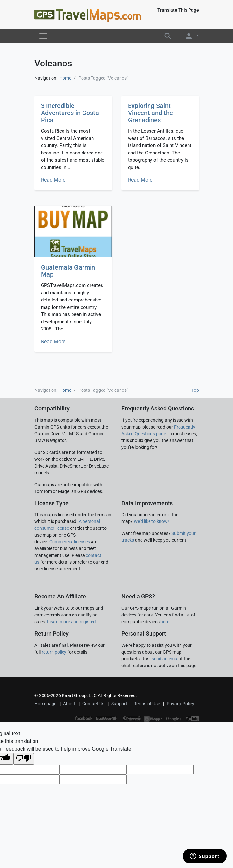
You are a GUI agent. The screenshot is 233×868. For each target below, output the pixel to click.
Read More (53, 180)
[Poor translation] (24, 759)
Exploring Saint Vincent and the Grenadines (150, 113)
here (165, 622)
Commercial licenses (70, 542)
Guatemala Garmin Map (68, 271)
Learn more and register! (72, 622)
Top (195, 390)
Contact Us (93, 704)
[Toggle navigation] (43, 36)
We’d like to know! (151, 521)
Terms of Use (147, 704)
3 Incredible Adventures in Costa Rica (70, 113)
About (69, 704)
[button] (168, 36)
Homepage (45, 704)
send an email (165, 659)
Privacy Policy (180, 704)
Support (119, 704)
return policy (54, 652)
